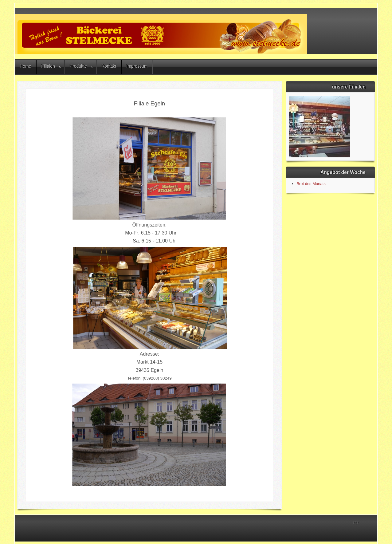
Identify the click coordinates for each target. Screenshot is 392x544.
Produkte (78, 66)
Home (25, 66)
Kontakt (109, 66)
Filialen (48, 66)
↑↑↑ (356, 522)
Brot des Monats (311, 184)
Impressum (137, 66)
